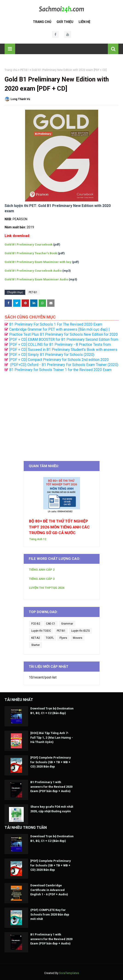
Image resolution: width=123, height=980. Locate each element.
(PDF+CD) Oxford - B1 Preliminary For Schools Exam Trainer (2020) (64, 365)
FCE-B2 (36, 624)
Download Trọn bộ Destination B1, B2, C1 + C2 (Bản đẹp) (52, 711)
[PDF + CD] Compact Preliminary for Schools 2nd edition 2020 (59, 360)
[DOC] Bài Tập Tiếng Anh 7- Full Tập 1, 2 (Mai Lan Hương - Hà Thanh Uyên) (52, 737)
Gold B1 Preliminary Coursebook (29, 244)
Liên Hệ (84, 22)
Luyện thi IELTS (80, 631)
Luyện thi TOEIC (41, 631)
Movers (78, 638)
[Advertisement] (61, 414)
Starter (36, 645)
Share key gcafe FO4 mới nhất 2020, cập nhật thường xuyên (52, 809)
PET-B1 (25, 70)
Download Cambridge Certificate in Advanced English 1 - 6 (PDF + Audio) (49, 890)
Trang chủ (11, 70)
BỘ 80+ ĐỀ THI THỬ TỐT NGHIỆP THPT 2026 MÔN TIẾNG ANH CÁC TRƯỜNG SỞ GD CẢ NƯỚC (59, 527)
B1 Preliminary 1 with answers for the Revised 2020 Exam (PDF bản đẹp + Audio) (51, 787)
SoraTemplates (69, 973)
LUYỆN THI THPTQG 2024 (47, 588)
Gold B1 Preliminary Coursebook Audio (33, 271)
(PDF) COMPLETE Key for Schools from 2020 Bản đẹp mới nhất (50, 914)
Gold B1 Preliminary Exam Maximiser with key (38, 262)
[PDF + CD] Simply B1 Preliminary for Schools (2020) (52, 355)
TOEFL (50, 638)
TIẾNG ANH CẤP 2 (42, 570)
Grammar (67, 624)
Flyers (63, 638)
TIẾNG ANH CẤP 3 (42, 579)
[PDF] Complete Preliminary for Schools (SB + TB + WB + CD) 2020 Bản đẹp (51, 762)
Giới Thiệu (65, 22)
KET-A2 (36, 638)
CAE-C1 (51, 624)
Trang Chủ (42, 22)
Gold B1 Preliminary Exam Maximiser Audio (36, 279)
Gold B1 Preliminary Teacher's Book (31, 253)
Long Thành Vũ (20, 99)
